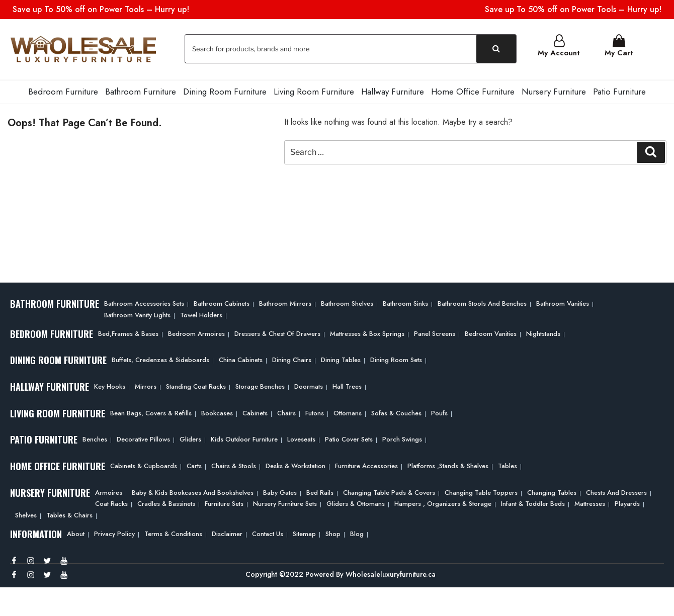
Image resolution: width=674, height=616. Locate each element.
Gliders (190, 438)
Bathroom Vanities (563, 302)
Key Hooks (110, 385)
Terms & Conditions (173, 533)
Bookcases (217, 412)
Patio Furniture (619, 91)
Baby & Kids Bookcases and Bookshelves (193, 492)
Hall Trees (347, 385)
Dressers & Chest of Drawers (277, 332)
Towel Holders (201, 314)
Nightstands (543, 332)
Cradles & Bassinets (166, 503)
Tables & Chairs (69, 514)
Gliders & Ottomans (356, 503)
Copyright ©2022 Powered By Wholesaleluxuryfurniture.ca (341, 573)
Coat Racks (111, 503)
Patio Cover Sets (349, 438)
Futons (315, 412)
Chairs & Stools (234, 465)
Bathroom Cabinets (222, 302)
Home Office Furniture (473, 91)
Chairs (286, 412)
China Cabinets (241, 359)
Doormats (309, 385)
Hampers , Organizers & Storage (443, 503)
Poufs (439, 412)
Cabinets (255, 412)
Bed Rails (320, 492)
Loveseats (301, 438)
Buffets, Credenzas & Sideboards (160, 359)
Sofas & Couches (396, 412)
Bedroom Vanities (491, 332)
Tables (508, 465)
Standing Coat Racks (196, 385)
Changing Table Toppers (481, 492)
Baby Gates (280, 492)
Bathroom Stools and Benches (482, 302)
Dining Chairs (292, 359)
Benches (95, 438)
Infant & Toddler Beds (533, 503)
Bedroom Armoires (196, 332)
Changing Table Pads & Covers (389, 492)
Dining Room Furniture (225, 91)
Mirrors (146, 385)
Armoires (109, 492)
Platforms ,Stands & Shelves (448, 465)
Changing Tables (552, 492)
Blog (357, 533)
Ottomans (348, 412)
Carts (194, 465)
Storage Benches (260, 385)
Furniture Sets (224, 503)
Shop (333, 533)
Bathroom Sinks (405, 302)
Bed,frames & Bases (128, 332)
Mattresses (590, 503)
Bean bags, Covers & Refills (151, 412)
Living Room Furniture (314, 91)
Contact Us (268, 533)
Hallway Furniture (393, 91)
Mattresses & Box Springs (367, 332)
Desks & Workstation (296, 465)
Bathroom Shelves (347, 302)
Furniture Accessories (366, 465)
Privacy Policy (114, 533)
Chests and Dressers (616, 492)
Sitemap (304, 533)
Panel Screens (435, 332)
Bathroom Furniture (141, 91)
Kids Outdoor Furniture (244, 438)
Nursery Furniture (554, 91)
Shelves (26, 514)
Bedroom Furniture (63, 91)
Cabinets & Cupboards (144, 465)
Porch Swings (402, 438)
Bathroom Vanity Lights (137, 314)
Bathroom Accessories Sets (144, 302)
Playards (627, 503)
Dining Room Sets (396, 359)
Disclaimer (227, 533)
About (76, 533)
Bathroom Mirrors (285, 302)
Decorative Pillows (143, 438)
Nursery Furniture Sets (285, 503)
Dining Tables (341, 359)
